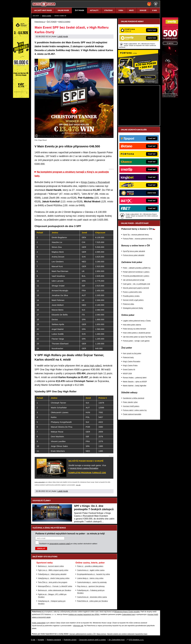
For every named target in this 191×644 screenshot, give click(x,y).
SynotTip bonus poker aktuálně (134, 251)
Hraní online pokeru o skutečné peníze (137, 333)
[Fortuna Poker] (138, 83)
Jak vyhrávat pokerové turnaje (134, 280)
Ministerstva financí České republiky (127, 612)
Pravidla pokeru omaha (131, 296)
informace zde (78, 626)
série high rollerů (93, 366)
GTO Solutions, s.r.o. (136, 640)
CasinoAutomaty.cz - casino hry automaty (92, 582)
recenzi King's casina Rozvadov (84, 468)
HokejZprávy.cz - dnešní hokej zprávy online (54, 578)
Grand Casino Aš (60, 16)
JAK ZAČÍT (36, 16)
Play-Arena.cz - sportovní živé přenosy (91, 586)
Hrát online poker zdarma (132, 325)
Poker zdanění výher (130, 402)
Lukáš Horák (63, 36)
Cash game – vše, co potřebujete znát (137, 284)
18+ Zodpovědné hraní (117, 640)
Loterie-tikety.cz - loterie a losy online (90, 578)
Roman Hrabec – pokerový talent (135, 378)
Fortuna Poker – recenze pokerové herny (138, 239)
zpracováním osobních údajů (60, 544)
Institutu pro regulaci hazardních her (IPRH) (84, 615)
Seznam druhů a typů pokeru (133, 300)
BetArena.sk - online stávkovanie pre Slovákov (55, 590)
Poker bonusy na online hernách (135, 329)
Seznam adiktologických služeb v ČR (83, 634)
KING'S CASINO (47, 16)
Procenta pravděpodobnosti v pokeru (136, 276)
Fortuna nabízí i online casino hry (135, 410)
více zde (78, 485)
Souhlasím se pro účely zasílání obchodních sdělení (68, 544)
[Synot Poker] (170, 97)
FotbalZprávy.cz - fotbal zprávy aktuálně (52, 574)
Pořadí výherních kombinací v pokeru (136, 272)
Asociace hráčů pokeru (131, 406)
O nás (33, 640)
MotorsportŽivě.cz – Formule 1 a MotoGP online (55, 586)
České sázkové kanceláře (132, 414)
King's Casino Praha (130, 366)
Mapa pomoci (101, 634)
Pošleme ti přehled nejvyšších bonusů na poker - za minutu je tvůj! (70, 534)
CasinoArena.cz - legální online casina (91, 570)
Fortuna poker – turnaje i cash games (136, 341)
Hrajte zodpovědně (40, 482)
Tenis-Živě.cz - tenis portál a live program (53, 582)
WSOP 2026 (127, 374)
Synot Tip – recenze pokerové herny (136, 235)
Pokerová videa (129, 304)
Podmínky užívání (70, 640)
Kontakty (41, 640)
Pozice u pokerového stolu (132, 292)
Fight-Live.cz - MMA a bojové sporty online (53, 570)
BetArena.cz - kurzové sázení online (51, 566)
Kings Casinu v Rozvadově (95, 182)
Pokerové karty (128, 357)
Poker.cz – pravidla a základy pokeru (90, 566)
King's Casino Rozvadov (132, 361)
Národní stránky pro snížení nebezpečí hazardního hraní (127, 634)
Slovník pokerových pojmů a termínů (136, 288)
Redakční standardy (54, 640)
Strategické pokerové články (133, 308)
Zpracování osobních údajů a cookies (93, 640)
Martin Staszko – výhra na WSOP (135, 382)
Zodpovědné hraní (129, 615)
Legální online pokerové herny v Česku (137, 321)
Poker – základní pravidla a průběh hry (137, 268)
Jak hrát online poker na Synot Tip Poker (137, 337)
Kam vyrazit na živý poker (132, 353)
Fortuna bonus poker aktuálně (134, 255)
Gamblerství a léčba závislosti (134, 398)
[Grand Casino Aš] (21, 97)
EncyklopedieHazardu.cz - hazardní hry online (93, 574)
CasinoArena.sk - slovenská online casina (92, 597)
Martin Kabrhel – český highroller (135, 386)
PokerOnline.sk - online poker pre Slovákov (92, 601)
